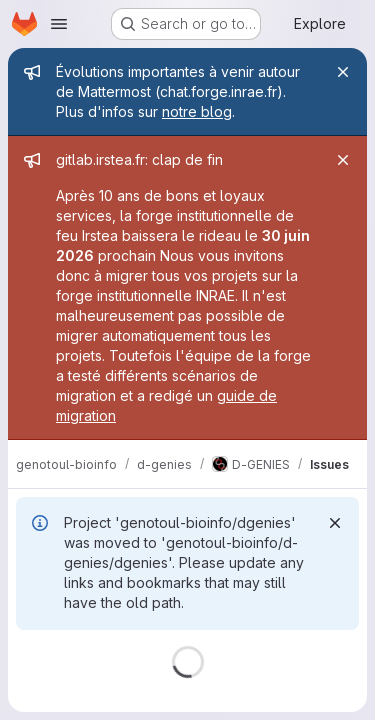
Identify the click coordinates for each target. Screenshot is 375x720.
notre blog (197, 111)
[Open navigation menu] (59, 24)
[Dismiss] (335, 523)
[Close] (343, 72)
